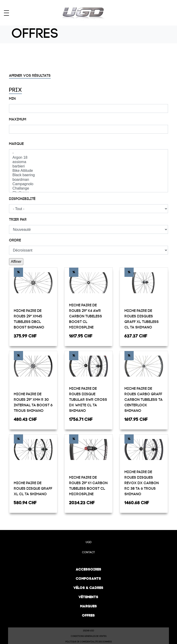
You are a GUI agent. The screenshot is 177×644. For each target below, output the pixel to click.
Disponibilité (22, 199)
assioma (88, 162)
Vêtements (88, 597)
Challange (88, 189)
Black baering (88, 175)
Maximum (18, 119)
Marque (16, 144)
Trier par (18, 220)
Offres (88, 615)
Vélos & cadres (88, 588)
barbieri (88, 166)
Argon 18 (88, 158)
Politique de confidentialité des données (89, 642)
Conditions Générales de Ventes (89, 636)
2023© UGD (88, 631)
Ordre (15, 240)
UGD (89, 542)
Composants (88, 578)
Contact (88, 552)
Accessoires (89, 569)
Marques (89, 606)
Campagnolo (88, 184)
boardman (88, 180)
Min (12, 99)
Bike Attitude (88, 171)
